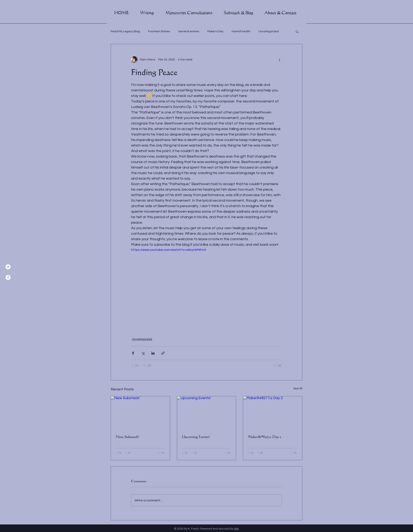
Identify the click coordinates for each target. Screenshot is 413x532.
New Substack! (128, 437)
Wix (236, 529)
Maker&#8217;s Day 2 (265, 437)
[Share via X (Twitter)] (143, 353)
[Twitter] (8, 267)
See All (298, 389)
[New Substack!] (140, 413)
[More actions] (279, 60)
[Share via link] (163, 353)
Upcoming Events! (196, 437)
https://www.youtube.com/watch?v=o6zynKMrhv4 (168, 250)
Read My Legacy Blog (125, 31)
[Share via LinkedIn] (153, 353)
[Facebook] (8, 277)
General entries (189, 31)
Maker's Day (215, 31)
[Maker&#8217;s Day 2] (273, 413)
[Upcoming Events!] (207, 413)
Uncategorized (269, 31)
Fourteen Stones (159, 31)
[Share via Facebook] (133, 353)
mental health (241, 31)
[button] (147, 13)
